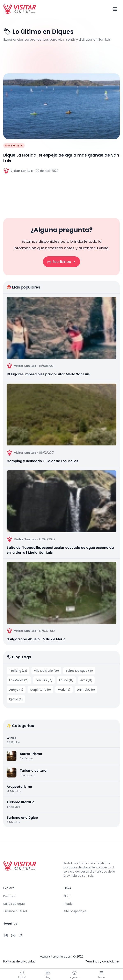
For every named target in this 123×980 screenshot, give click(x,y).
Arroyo (16, 690)
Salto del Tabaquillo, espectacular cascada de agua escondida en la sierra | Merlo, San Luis (60, 550)
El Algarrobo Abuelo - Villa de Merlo (36, 639)
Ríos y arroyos (14, 145)
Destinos (9, 896)
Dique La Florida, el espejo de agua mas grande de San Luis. (61, 158)
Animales (86, 690)
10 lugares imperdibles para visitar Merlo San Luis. (49, 374)
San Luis (44, 680)
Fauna (66, 680)
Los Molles (19, 680)
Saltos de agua (14, 904)
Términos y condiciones (103, 961)
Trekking (18, 671)
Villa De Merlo (46, 671)
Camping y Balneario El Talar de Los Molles (42, 461)
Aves (86, 680)
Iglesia (16, 699)
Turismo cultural (15, 911)
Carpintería (40, 690)
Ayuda (68, 904)
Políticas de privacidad (19, 961)
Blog (67, 896)
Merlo (64, 690)
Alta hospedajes (75, 911)
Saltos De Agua (79, 671)
